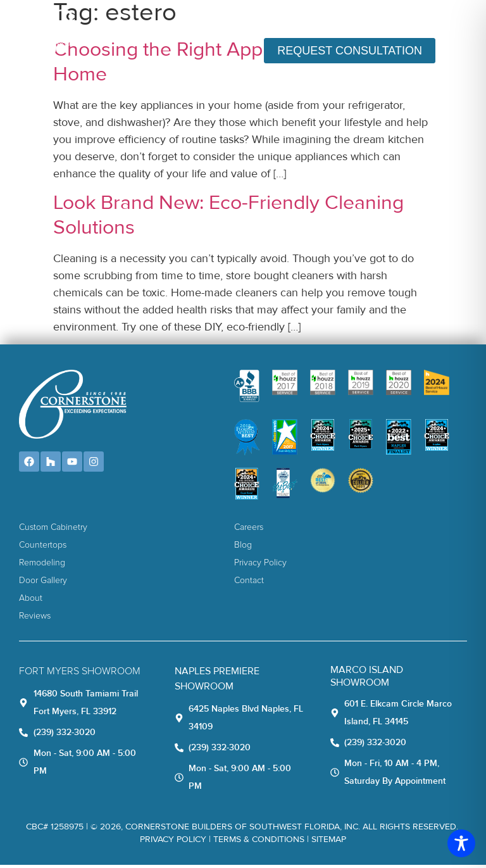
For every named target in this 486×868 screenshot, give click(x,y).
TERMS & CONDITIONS (259, 842)
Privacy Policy (173, 842)
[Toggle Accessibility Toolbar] (461, 843)
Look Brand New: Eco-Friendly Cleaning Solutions (228, 219)
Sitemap (329, 842)
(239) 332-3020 (420, 20)
